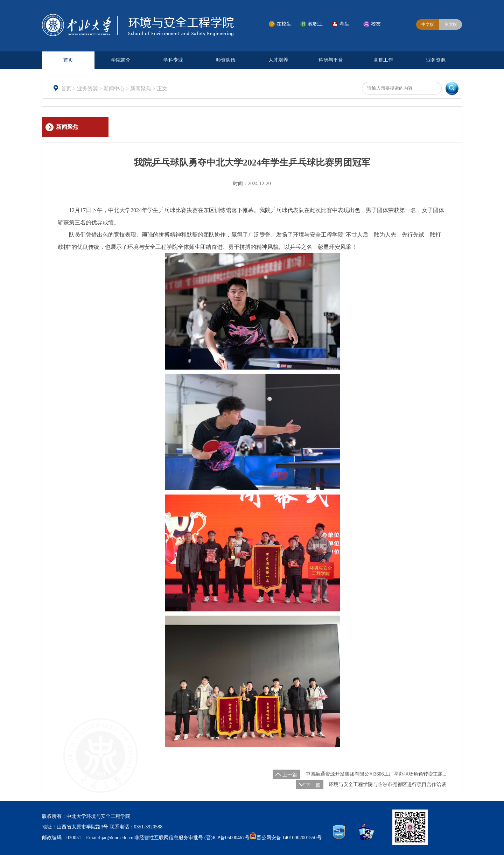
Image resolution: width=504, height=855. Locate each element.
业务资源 (436, 60)
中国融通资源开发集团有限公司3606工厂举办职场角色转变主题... (376, 774)
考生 (344, 24)
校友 (376, 24)
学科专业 (173, 60)
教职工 (315, 24)
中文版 (428, 24)
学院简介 (121, 60)
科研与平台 (331, 60)
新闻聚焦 (141, 89)
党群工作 (383, 60)
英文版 (451, 24)
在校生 (284, 24)
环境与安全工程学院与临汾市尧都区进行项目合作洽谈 (387, 784)
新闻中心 (115, 89)
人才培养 (278, 60)
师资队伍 (226, 60)
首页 (68, 60)
